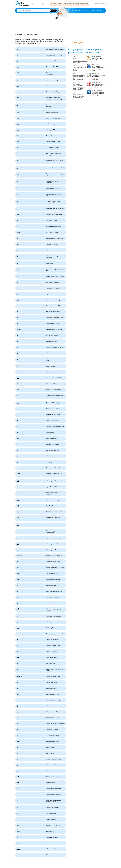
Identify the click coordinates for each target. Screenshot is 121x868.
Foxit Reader (95, 74)
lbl (17, 444)
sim (18, 712)
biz (17, 105)
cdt (17, 168)
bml (18, 112)
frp (17, 353)
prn (17, 616)
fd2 (17, 324)
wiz (17, 837)
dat (74, 93)
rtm (17, 688)
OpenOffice (95, 65)
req (17, 669)
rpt (17, 682)
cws (18, 221)
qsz (17, 652)
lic (17, 450)
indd (18, 403)
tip (17, 736)
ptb (17, 640)
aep (18, 67)
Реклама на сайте (100, 3)
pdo (18, 597)
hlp (17, 384)
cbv (18, 148)
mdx (18, 487)
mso (18, 525)
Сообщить (78, 42)
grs (17, 366)
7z (74, 57)
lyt (17, 462)
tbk (17, 730)
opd (18, 579)
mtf (17, 538)
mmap (18, 500)
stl (17, 724)
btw (18, 136)
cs (17, 194)
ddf (17, 238)
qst (17, 646)
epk (18, 300)
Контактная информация (81, 4)
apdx (18, 73)
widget (18, 831)
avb (18, 86)
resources (19, 676)
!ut (17, 49)
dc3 (18, 226)
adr (17, 61)
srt (17, 718)
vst (17, 814)
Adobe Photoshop (97, 90)
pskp (18, 634)
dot (17, 263)
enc (18, 288)
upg (18, 783)
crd (17, 188)
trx (17, 759)
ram (18, 657)
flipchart (19, 329)
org (17, 585)
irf (17, 421)
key (17, 432)
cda (18, 154)
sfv (17, 706)
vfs (17, 800)
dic (17, 250)
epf (17, 294)
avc (17, 92)
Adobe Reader (96, 83)
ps (17, 622)
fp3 (17, 335)
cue (18, 209)
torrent (18, 747)
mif (17, 493)
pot (17, 603)
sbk (18, 694)
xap (18, 843)
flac (74, 83)
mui (18, 544)
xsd (18, 855)
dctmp (18, 232)
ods (18, 568)
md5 (18, 481)
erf (17, 306)
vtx (17, 819)
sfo (17, 700)
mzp (18, 550)
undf (18, 777)
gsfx (18, 378)
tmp (18, 741)
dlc (17, 256)
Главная (18, 34)
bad (18, 98)
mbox (18, 474)
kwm (18, 438)
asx (17, 80)
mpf (18, 506)
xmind (18, 849)
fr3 (17, 341)
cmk (18, 174)
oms (18, 573)
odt (74, 66)
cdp (18, 161)
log (17, 456)
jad (17, 427)
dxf (74, 74)
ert (17, 312)
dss (18, 282)
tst (17, 765)
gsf (17, 372)
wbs (18, 825)
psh (18, 628)
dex (18, 244)
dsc (18, 276)
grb (17, 359)
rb (17, 663)
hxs (18, 396)
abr (17, 55)
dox (18, 269)
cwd (18, 215)
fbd (17, 318)
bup (18, 142)
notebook (19, 556)
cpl (17, 181)
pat (17, 591)
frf (17, 347)
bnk (18, 118)
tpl (17, 753)
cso (18, 202)
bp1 (18, 130)
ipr (17, 409)
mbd (18, 468)
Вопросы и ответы (58, 4)
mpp (18, 512)
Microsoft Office (96, 57)
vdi (17, 789)
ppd (18, 609)
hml (18, 390)
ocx (18, 562)
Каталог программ (69, 4)
